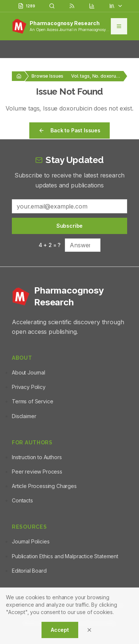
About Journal (29, 372)
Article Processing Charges (44, 486)
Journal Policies (31, 541)
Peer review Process (37, 472)
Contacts (22, 500)
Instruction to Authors (37, 457)
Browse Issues (47, 76)
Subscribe (70, 226)
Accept (60, 630)
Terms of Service (32, 401)
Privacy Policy (29, 387)
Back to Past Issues (69, 130)
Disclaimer (24, 416)
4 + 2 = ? (50, 245)
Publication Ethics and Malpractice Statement (65, 556)
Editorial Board (29, 571)
